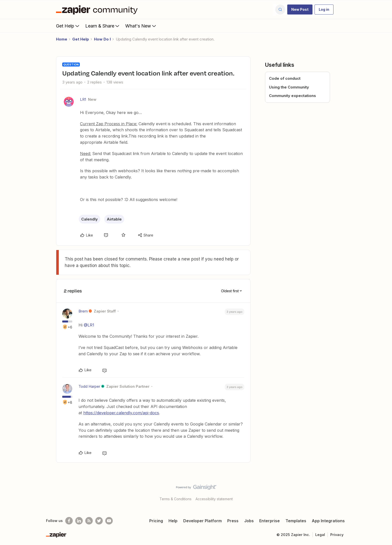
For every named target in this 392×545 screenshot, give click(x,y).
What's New (141, 26)
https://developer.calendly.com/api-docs (121, 413)
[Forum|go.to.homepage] (98, 9)
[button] (300, 9)
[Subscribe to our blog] (89, 521)
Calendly (89, 219)
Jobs (249, 521)
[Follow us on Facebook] (69, 521)
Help (173, 521)
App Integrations (328, 521)
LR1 (83, 99)
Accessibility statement (214, 499)
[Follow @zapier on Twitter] (99, 521)
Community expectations (292, 96)
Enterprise (269, 521)
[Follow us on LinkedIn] (79, 521)
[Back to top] (382, 491)
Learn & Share (103, 26)
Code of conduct (285, 78)
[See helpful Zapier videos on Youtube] (109, 521)
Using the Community (289, 87)
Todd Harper (89, 386)
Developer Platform (202, 521)
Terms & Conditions (175, 499)
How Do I (102, 39)
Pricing (156, 521)
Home (62, 39)
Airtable (114, 219)
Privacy (337, 535)
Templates (296, 521)
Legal (320, 535)
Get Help (68, 26)
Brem (83, 311)
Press (233, 521)
